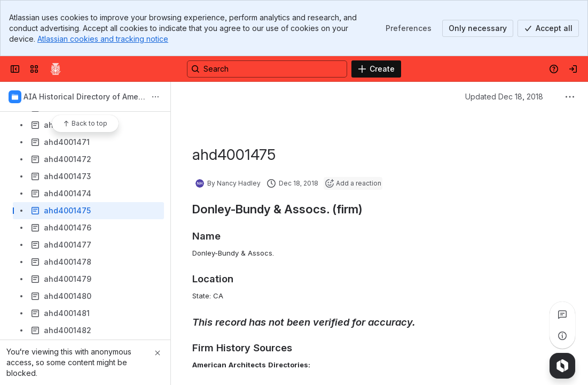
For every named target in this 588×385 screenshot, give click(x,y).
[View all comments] (562, 314)
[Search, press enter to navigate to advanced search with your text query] (267, 69)
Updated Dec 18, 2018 (504, 97)
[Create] (376, 69)
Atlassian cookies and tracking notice (103, 39)
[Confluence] (56, 69)
